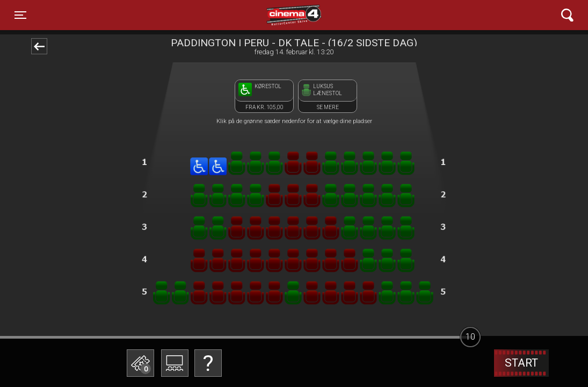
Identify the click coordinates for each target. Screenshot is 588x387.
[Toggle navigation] (20, 15)
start (521, 363)
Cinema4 (274, 15)
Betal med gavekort (222, 309)
